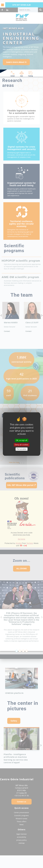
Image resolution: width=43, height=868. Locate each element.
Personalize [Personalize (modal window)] (21, 449)
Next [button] (42, 315)
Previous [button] (1, 315)
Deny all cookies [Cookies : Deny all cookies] (21, 445)
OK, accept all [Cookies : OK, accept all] (21, 440)
